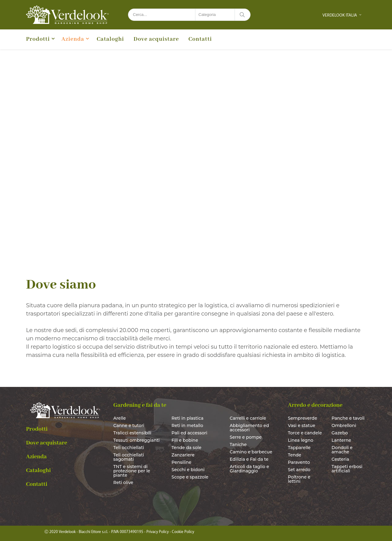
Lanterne (341, 440)
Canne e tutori (129, 426)
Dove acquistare (156, 39)
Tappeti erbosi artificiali (347, 469)
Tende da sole (187, 448)
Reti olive (123, 482)
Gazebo (340, 433)
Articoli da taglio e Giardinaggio (249, 469)
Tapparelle (299, 448)
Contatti (200, 39)
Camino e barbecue (251, 452)
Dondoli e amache (342, 450)
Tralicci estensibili (132, 433)
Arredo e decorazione (315, 405)
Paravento (299, 462)
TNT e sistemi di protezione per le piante (132, 471)
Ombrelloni (344, 426)
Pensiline (181, 462)
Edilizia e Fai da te (249, 459)
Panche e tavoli (348, 418)
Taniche (238, 445)
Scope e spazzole (190, 477)
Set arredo (299, 470)
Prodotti (38, 39)
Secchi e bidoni (188, 470)
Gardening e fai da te (140, 405)
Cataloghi (110, 39)
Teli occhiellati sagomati (129, 457)
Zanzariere (183, 455)
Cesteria (340, 459)
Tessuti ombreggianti (136, 440)
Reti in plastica (187, 418)
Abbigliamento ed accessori (249, 428)
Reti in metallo (187, 426)
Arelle (120, 418)
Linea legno (301, 440)
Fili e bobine (185, 440)
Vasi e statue (302, 426)
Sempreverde (303, 418)
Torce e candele (305, 433)
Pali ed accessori (189, 433)
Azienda (73, 39)
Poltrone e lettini (299, 479)
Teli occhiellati (129, 448)
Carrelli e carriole (248, 418)
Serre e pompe (246, 437)
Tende (295, 455)
